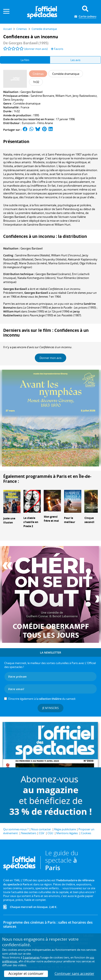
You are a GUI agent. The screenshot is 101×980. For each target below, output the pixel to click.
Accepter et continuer (26, 974)
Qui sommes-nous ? (16, 829)
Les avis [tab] (75, 60)
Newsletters (29, 833)
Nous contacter (41, 829)
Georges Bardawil (31, 92)
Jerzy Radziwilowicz (85, 96)
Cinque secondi (89, 520)
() (33, 255)
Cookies (86, 833)
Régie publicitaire (65, 829)
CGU (50, 833)
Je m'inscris (50, 708)
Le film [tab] (25, 60)
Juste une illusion (9, 520)
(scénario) (53, 274)
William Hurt (63, 96)
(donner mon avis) (36, 49)
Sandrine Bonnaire (42, 96)
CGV (42, 833)
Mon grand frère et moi (51, 519)
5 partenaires (31, 957)
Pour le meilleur (70, 520)
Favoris (57, 49)
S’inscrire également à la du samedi (42, 699)
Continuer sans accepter (74, 974)
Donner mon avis (50, 358)
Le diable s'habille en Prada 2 (31, 522)
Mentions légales (67, 833)
